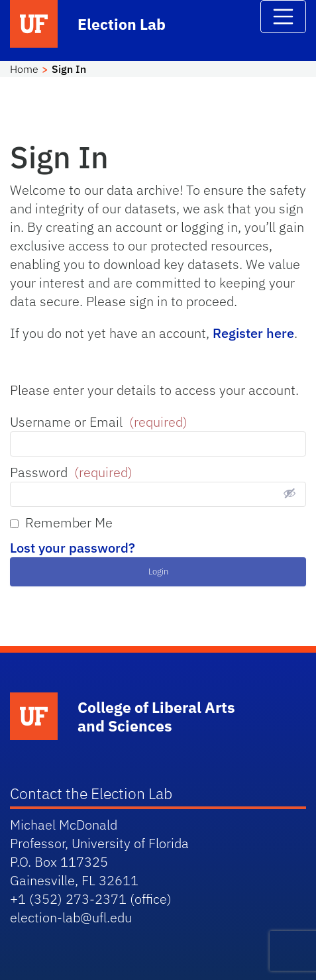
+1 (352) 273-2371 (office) (91, 899)
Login (158, 572)
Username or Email (99, 422)
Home (24, 69)
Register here (253, 333)
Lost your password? (73, 548)
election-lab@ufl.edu (71, 917)
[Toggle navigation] (284, 17)
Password (71, 472)
